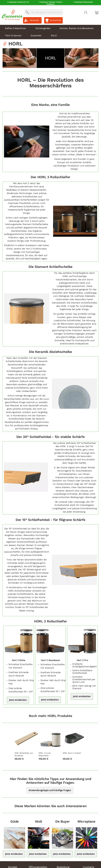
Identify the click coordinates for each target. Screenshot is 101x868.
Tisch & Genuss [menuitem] (13, 34)
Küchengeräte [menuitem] (43, 27)
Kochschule (55, 19)
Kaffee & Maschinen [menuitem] (15, 27)
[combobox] (44, 11)
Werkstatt (34, 19)
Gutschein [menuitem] (36, 34)
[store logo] (12, 13)
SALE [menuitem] (54, 34)
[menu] (50, 31)
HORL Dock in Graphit (72, 752)
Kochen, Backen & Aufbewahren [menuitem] (77, 27)
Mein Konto (86, 11)
